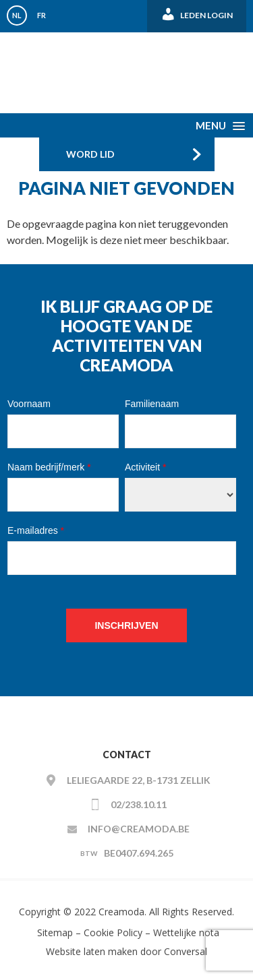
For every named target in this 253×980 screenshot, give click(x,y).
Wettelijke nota (186, 932)
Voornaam (29, 404)
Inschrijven (126, 625)
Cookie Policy (113, 932)
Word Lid (90, 154)
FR (41, 15)
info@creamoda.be (139, 829)
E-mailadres (36, 530)
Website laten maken (92, 951)
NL (17, 15)
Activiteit (145, 467)
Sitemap (54, 932)
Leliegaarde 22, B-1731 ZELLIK (139, 780)
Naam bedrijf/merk (49, 467)
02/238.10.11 (139, 804)
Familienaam (152, 404)
